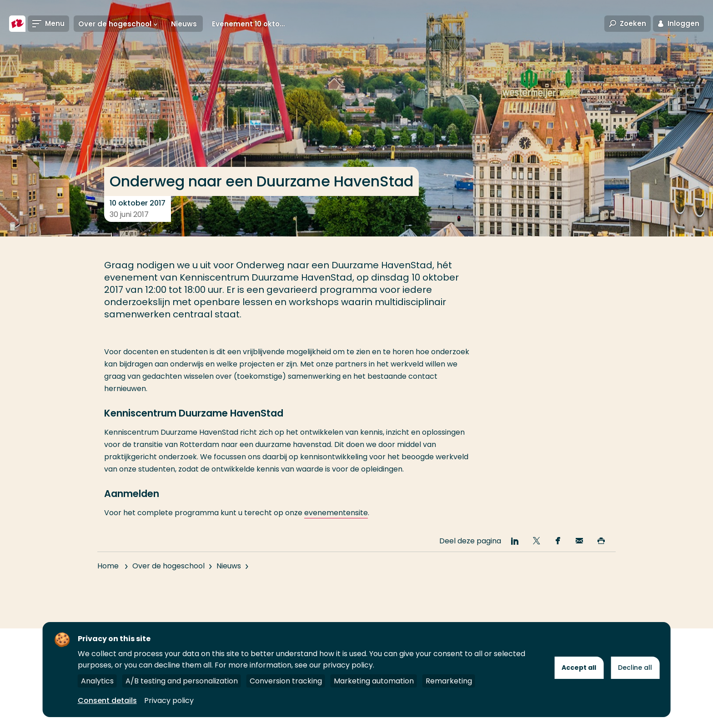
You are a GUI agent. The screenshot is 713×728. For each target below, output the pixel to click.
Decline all (635, 668)
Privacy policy (169, 700)
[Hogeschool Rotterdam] (17, 24)
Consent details (107, 700)
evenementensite (336, 513)
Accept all (579, 668)
